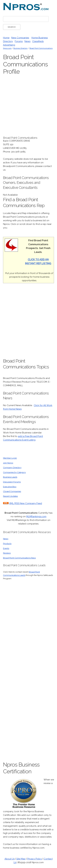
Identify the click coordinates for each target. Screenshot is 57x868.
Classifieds (38, 41)
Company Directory (12, 467)
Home (6, 38)
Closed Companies (12, 491)
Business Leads (10, 477)
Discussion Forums (12, 482)
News (27, 41)
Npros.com (7, 48)
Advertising (9, 45)
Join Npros (8, 463)
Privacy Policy (35, 859)
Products (7, 543)
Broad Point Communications (41, 48)
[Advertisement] (28, 322)
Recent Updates (10, 496)
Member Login (10, 458)
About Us (10, 859)
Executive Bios (10, 487)
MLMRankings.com (36, 516)
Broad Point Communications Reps (19, 558)
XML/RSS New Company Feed (26, 503)
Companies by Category (14, 472)
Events (6, 548)
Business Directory (21, 48)
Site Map (21, 859)
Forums (19, 41)
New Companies (20, 38)
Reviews (7, 553)
